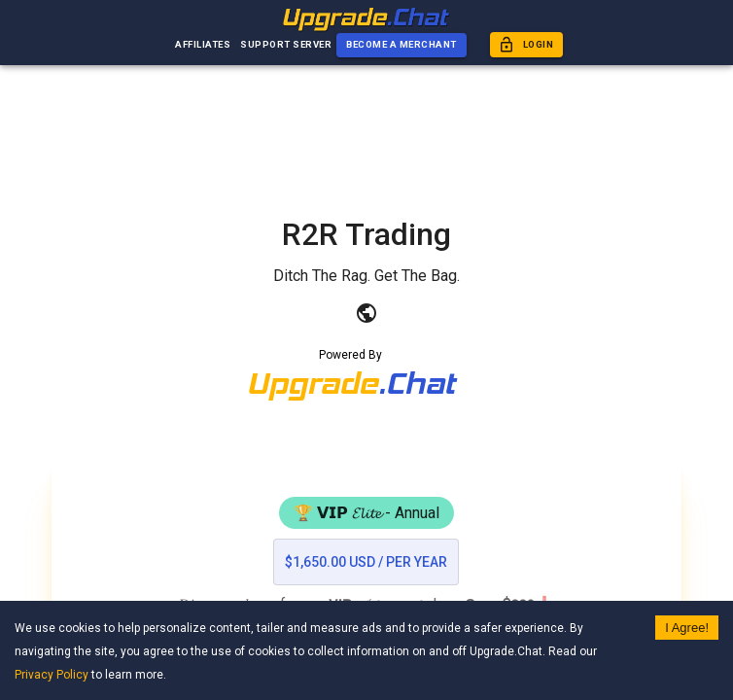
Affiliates (203, 45)
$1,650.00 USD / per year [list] (366, 562)
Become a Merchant (401, 45)
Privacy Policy (52, 675)
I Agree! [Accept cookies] (687, 628)
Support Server (286, 45)
